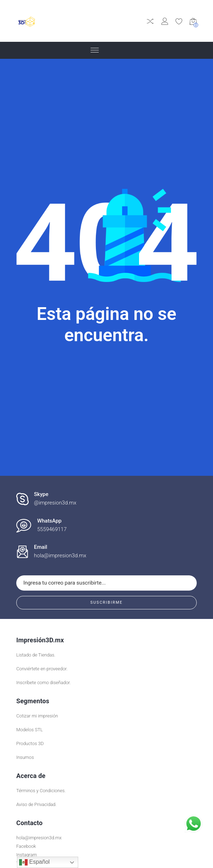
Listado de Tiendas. (36, 655)
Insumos (25, 757)
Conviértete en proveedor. (42, 669)
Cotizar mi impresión (37, 716)
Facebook (26, 846)
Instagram (27, 855)
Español (34, 862)
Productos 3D (30, 743)
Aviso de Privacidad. (36, 804)
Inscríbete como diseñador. (44, 683)
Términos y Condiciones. (41, 791)
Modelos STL (30, 730)
